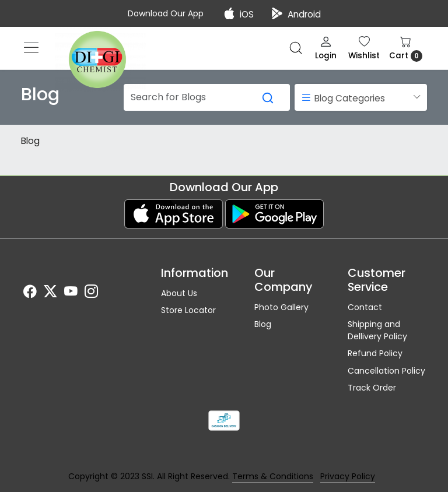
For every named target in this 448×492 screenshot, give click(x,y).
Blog (30, 141)
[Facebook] (30, 293)
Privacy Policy (348, 476)
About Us (179, 293)
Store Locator (188, 310)
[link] (296, 48)
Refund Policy (375, 353)
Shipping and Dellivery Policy (377, 330)
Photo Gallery (281, 307)
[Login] (326, 48)
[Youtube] (71, 293)
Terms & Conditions (273, 476)
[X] (50, 293)
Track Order (372, 388)
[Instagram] (91, 293)
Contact (365, 307)
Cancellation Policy (386, 371)
